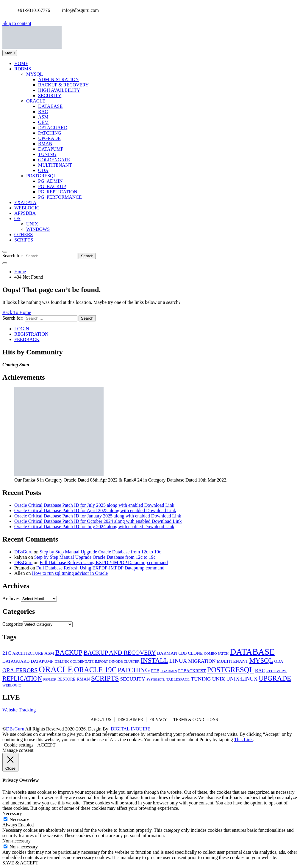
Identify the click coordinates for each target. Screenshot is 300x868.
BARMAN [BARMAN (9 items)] (167, 653)
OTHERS (24, 235)
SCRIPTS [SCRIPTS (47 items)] (105, 678)
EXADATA (25, 202)
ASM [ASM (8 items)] (49, 653)
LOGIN (22, 329)
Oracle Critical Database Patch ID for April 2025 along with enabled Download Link (95, 510)
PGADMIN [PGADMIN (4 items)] (169, 671)
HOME (21, 63)
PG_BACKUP (52, 186)
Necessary (19, 819)
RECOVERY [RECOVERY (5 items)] (276, 671)
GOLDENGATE (54, 160)
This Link (244, 740)
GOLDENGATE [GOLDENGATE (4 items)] (82, 662)
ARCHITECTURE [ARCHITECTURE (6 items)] (28, 653)
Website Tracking (19, 710)
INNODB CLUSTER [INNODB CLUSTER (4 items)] (124, 662)
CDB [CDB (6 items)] (182, 653)
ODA (43, 170)
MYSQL (35, 74)
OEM (43, 122)
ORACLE (36, 101)
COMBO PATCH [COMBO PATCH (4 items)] (216, 654)
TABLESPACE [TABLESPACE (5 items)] (178, 679)
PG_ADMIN (50, 181)
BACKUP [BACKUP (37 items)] (69, 652)
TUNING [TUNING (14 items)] (201, 679)
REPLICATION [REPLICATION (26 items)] (22, 678)
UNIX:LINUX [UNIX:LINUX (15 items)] (242, 679)
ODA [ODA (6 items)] (279, 661)
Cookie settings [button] (19, 745)
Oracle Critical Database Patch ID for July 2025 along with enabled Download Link (94, 505)
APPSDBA (25, 213)
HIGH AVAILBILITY (59, 90)
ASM (43, 117)
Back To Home (17, 312)
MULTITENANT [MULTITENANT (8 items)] (232, 661)
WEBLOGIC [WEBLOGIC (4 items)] (12, 685)
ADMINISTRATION (58, 79)
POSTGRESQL (41, 176)
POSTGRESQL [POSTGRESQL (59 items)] (230, 670)
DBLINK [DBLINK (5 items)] (62, 662)
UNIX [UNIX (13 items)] (219, 679)
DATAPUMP (51, 149)
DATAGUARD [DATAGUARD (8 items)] (16, 661)
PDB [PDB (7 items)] (155, 671)
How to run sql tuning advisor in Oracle (70, 573)
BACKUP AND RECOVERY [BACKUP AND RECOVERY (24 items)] (120, 653)
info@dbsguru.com (79, 10)
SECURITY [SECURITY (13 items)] (133, 679)
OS (17, 218)
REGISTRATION (31, 334)
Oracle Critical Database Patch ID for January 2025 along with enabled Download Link (98, 516)
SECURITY (50, 96)
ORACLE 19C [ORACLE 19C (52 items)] (95, 670)
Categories (12, 624)
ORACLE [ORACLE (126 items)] (56, 669)
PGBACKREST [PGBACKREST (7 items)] (192, 671)
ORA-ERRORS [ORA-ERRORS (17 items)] (20, 670)
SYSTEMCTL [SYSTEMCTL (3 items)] (156, 680)
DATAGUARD (53, 128)
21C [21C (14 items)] (7, 653)
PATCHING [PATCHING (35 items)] (134, 670)
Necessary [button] (12, 813)
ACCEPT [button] (46, 745)
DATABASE (50, 106)
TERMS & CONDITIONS (196, 720)
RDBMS (23, 69)
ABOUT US (101, 720)
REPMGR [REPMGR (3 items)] (50, 680)
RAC (43, 112)
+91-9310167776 (32, 10)
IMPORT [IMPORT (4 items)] (101, 662)
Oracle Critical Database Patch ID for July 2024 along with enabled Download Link (94, 527)
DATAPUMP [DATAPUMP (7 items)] (42, 661)
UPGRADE (49, 138)
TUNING (47, 154)
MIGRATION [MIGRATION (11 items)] (202, 661)
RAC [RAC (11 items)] (260, 671)
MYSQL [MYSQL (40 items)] (261, 661)
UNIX (32, 224)
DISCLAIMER (130, 720)
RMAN (45, 144)
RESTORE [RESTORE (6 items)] (66, 679)
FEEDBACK (27, 339)
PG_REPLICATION (58, 192)
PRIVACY (158, 720)
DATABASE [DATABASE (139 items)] (252, 652)
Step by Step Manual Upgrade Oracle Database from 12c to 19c (100, 552)
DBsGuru (23, 552)
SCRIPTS (24, 240)
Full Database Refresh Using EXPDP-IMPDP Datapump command (104, 562)
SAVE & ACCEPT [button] (20, 863)
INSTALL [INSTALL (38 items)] (154, 661)
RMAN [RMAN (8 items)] (83, 679)
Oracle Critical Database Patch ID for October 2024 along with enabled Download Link (98, 521)
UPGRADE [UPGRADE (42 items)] (275, 678)
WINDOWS (38, 229)
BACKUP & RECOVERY (63, 85)
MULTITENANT (55, 165)
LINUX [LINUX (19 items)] (178, 661)
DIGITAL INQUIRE (131, 729)
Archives (11, 598)
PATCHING (50, 133)
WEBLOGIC (27, 208)
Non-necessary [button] (17, 841)
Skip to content (17, 23)
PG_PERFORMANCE (60, 197)
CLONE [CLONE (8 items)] (196, 653)
